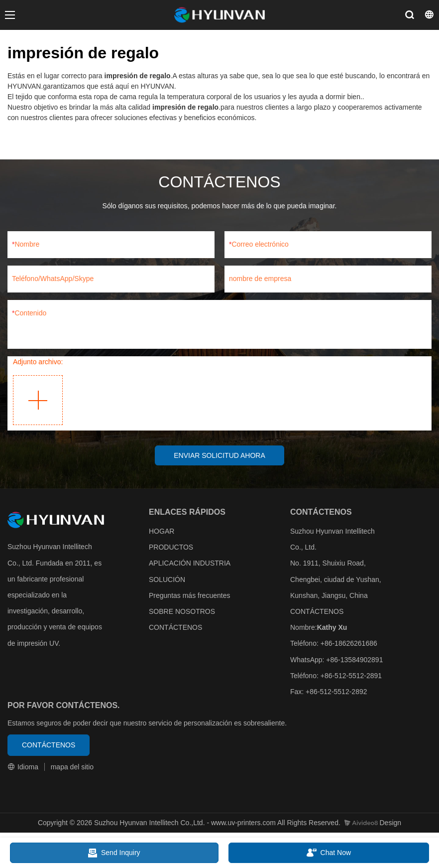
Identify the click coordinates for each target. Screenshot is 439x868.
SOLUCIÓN (167, 580)
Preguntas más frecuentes (189, 596)
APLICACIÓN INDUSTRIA (189, 564)
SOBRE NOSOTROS (182, 612)
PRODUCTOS (171, 548)
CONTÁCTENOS (175, 628)
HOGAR (162, 532)
